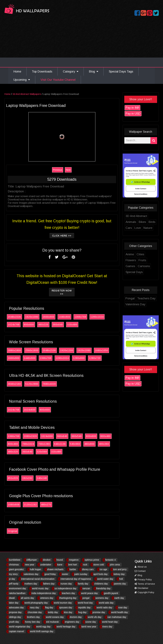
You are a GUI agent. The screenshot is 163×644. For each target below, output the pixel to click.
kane (60, 565)
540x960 (85, 444)
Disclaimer (141, 588)
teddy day (53, 612)
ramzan (86, 588)
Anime (139, 254)
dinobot (47, 560)
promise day (99, 612)
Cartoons (153, 266)
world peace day (89, 593)
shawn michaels (55, 569)
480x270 (56, 505)
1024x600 (39, 410)
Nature (157, 228)
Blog (94, 72)
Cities (150, 254)
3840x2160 (24, 384)
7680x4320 (59, 384)
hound (60, 560)
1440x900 (74, 317)
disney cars (88, 569)
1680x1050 (111, 350)
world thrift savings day (42, 631)
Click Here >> (71, 236)
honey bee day (33, 622)
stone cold (98, 565)
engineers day (72, 622)
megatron (74, 560)
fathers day (49, 584)
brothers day (33, 617)
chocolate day (35, 612)
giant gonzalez (16, 569)
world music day (40, 588)
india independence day (44, 593)
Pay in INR (142, 108)
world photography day (36, 603)
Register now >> (71, 292)
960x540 (86, 436)
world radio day (104, 608)
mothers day (31, 584)
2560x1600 (41, 350)
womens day (102, 598)
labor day (14, 603)
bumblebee (15, 560)
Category (71, 72)
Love (147, 228)
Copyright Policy (144, 592)
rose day (123, 608)
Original (22, 531)
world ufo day (94, 617)
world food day (85, 603)
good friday (50, 574)
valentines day (31, 574)
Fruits (152, 260)
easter (65, 574)
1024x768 (23, 325)
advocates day (16, 608)
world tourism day (63, 603)
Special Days (144, 272)
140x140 (51, 478)
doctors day (76, 617)
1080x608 (23, 505)
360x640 (67, 325)
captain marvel (16, 631)
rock (85, 565)
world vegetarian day (20, 627)
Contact (140, 571)
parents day (120, 584)
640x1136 (69, 444)
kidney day (119, 574)
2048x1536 (24, 317)
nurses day (66, 584)
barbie (73, 569)
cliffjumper (32, 560)
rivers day (107, 627)
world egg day (43, 627)
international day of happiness (76, 579)
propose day (15, 612)
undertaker (46, 565)
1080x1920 (40, 436)
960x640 (72, 436)
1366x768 (90, 317)
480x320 (53, 325)
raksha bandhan (17, 593)
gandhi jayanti (111, 593)
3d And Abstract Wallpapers (36, 94)
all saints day (27, 598)
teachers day (68, 593)
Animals (140, 222)
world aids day (106, 603)
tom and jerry (120, 569)
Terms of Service (145, 584)
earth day (119, 598)
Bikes (152, 222)
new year (29, 565)
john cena (115, 565)
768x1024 (38, 444)
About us (141, 567)
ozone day (91, 622)
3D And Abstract (146, 216)
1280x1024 (107, 317)
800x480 (115, 436)
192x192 (37, 478)
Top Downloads (42, 72)
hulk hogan (36, 569)
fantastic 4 (110, 560)
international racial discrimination (38, 579)
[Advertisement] (82, 42)
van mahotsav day (117, 617)
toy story (13, 574)
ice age (103, 569)
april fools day (100, 574)
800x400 (22, 444)
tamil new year (89, 627)
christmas (14, 565)
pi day (12, 579)
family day (83, 584)
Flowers (140, 260)
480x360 (113, 444)
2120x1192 (40, 505)
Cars (138, 228)
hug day (82, 612)
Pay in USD (143, 114)
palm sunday (81, 574)
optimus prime (92, 560)
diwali (12, 598)
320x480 (82, 325)
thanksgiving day (68, 598)
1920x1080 (41, 317)
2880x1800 (24, 350)
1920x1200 (76, 350)
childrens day (101, 584)
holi (121, 579)
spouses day (66, 608)
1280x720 (104, 358)
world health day (120, 612)
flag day (49, 608)
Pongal (140, 298)
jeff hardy (14, 584)
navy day (34, 608)
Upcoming (22, 80)
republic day (84, 608)
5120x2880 (41, 384)
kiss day (68, 612)
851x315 (22, 478)
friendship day (103, 588)
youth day (14, 622)
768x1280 (54, 444)
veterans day (47, 598)
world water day (105, 579)
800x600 (38, 325)
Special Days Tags (121, 72)
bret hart (73, 565)
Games (140, 266)
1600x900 (58, 317)
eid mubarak (52, 622)
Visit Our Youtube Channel (58, 80)
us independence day (65, 588)
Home (17, 72)
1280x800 (88, 358)
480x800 (99, 444)
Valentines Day (145, 304)
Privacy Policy (143, 580)
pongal (86, 598)
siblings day (15, 617)
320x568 (51, 452)
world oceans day (55, 617)
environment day (18, 588)
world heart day (110, 622)
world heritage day (66, 627)
